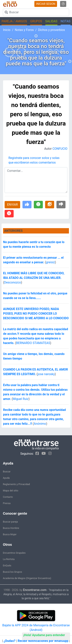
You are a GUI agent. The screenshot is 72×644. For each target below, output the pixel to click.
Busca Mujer (10, 534)
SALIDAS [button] (51, 21)
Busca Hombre (11, 528)
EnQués (7, 565)
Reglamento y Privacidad (16, 484)
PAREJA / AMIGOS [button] (14, 21)
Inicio (7, 30)
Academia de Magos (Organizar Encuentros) (27, 578)
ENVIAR (12, 205)
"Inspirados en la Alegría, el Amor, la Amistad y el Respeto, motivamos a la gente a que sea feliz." (36, 594)
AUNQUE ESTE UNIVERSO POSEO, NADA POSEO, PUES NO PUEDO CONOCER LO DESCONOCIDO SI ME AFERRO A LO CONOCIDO (36, 314)
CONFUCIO (60, 149)
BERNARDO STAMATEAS (33, 343)
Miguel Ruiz (21, 399)
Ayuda (6, 478)
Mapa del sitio (11, 491)
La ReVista (9, 559)
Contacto (8, 497)
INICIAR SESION (46, 4)
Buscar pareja (10, 522)
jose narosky (46, 374)
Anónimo (40, 424)
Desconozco (12, 282)
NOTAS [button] (66, 21)
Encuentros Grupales (14, 553)
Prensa (7, 503)
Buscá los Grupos (12, 572)
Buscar (7, 472)
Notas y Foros (24, 30)
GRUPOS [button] (36, 21)
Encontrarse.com (35, 590)
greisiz (50, 262)
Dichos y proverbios (51, 30)
